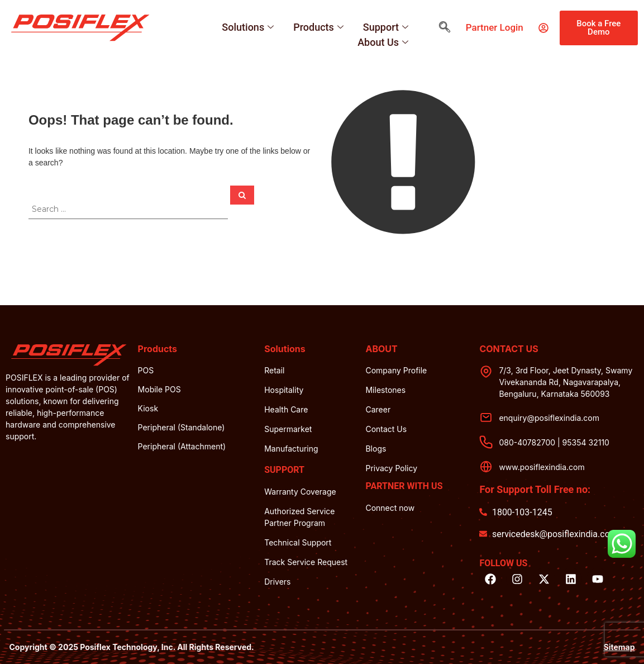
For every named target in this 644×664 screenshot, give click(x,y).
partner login (495, 27)
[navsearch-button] (445, 28)
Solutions (249, 27)
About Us (384, 42)
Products (320, 27)
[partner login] (543, 28)
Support (387, 27)
